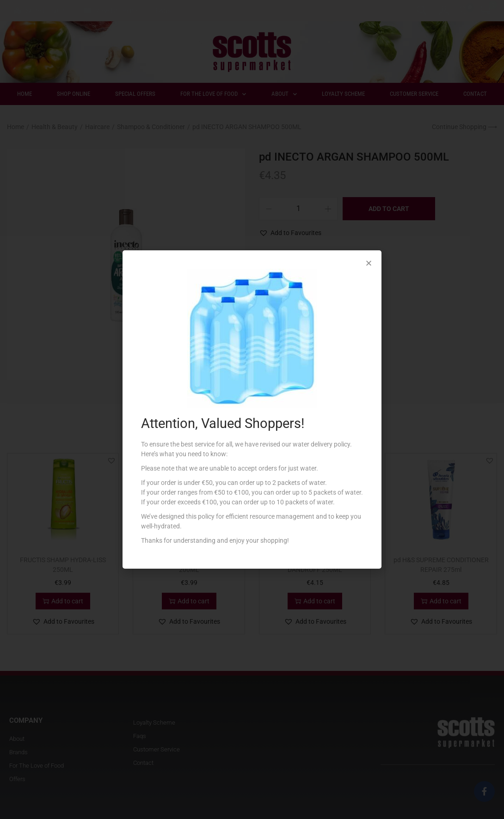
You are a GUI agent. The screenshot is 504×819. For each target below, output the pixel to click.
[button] (369, 263)
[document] (252, 409)
